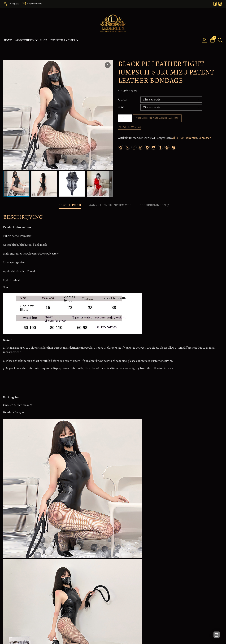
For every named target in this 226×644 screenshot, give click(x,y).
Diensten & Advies (63, 39)
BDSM (181, 135)
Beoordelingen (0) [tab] (155, 202)
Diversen (191, 135)
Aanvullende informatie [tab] (110, 202)
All (174, 135)
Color (123, 97)
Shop (44, 39)
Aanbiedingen (25, 39)
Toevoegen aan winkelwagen (157, 115)
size (121, 105)
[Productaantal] (125, 116)
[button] (130, 125)
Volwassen (205, 135)
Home (8, 39)
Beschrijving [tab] (70, 202)
